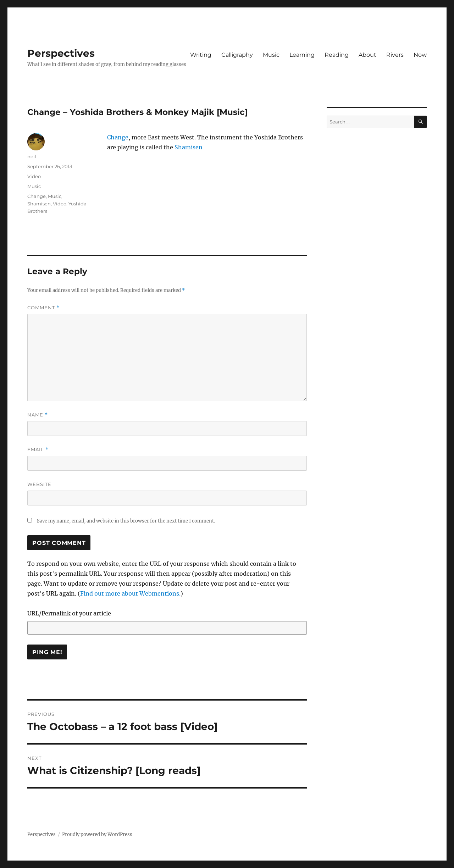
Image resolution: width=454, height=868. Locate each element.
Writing (201, 55)
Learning (302, 55)
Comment (43, 308)
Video (34, 176)
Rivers (395, 55)
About (367, 55)
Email (38, 450)
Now (420, 55)
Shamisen (189, 147)
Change (118, 137)
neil (32, 156)
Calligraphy (237, 55)
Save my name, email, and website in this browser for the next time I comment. (126, 521)
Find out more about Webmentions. (130, 593)
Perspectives (61, 53)
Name (38, 415)
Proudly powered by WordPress (97, 834)
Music (271, 55)
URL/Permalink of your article (69, 613)
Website (39, 484)
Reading (337, 55)
